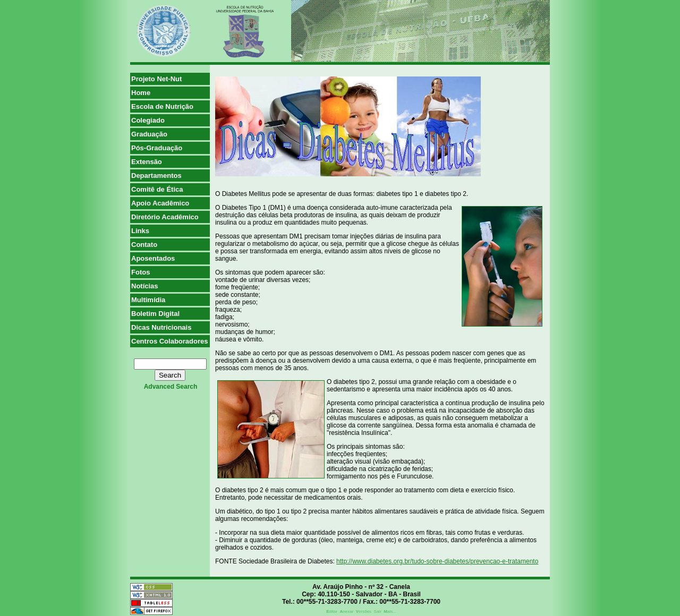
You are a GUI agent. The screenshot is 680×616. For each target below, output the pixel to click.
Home (141, 93)
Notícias (145, 286)
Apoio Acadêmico (160, 203)
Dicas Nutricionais (161, 327)
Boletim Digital (155, 314)
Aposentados (153, 258)
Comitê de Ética (157, 189)
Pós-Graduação (157, 148)
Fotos (141, 272)
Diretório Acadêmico (165, 217)
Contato (144, 245)
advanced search (171, 387)
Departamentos (156, 176)
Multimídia (148, 300)
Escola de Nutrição (162, 106)
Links (140, 231)
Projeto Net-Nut (156, 79)
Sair (378, 611)
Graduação (149, 134)
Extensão (147, 162)
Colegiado (148, 120)
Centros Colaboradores (169, 341)
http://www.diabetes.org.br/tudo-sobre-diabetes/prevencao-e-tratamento (437, 561)
